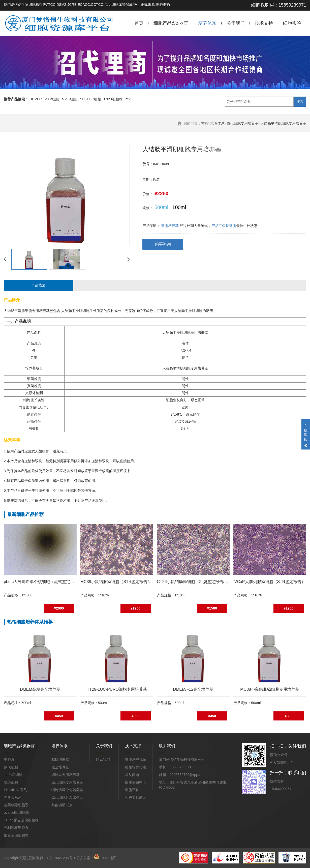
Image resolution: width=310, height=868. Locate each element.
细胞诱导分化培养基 (67, 790)
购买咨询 (163, 244)
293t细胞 (52, 99)
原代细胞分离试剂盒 (67, 797)
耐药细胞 (11, 782)
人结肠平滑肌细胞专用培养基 (283, 123)
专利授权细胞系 (16, 828)
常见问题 (132, 775)
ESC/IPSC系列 (15, 790)
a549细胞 (69, 99)
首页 (139, 23)
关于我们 (236, 23)
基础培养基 (60, 760)
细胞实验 (292, 23)
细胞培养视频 (136, 760)
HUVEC (36, 99)
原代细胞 (11, 767)
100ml (179, 207)
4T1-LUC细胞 (90, 99)
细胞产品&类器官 (171, 23)
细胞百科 (132, 790)
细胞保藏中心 (136, 782)
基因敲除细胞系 (16, 805)
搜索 (300, 102)
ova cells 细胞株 (16, 813)
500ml (161, 207)
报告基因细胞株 (16, 835)
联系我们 (103, 760)
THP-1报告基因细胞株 (21, 820)
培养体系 (207, 23)
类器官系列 (13, 797)
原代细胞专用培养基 (242, 123)
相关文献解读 (136, 797)
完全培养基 (60, 767)
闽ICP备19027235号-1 (58, 858)
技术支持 (264, 23)
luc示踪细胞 (13, 775)
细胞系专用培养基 (66, 775)
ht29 (129, 99)
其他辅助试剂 (62, 805)
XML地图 (109, 858)
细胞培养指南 (136, 767)
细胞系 (9, 760)
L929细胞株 (113, 99)
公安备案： (88, 858)
